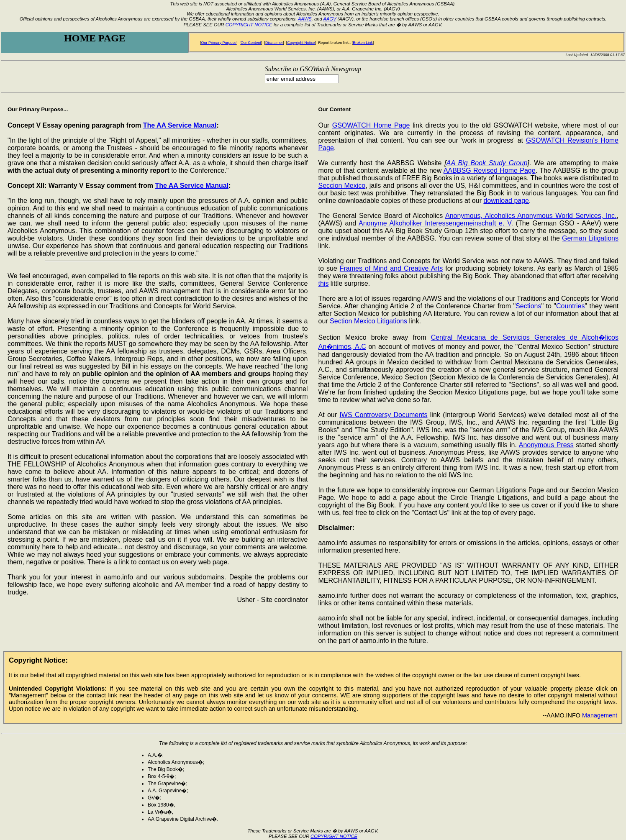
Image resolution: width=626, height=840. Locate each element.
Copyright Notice (301, 43)
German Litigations (590, 238)
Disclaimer (274, 43)
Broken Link (363, 43)
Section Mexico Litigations (368, 321)
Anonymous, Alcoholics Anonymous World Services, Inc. (531, 216)
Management (600, 715)
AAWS (305, 19)
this (324, 283)
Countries (570, 306)
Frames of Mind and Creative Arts (391, 268)
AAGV (330, 19)
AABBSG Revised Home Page (490, 170)
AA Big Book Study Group (487, 163)
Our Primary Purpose (219, 43)
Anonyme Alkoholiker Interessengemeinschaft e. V (435, 223)
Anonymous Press (546, 445)
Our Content (251, 43)
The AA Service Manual (180, 125)
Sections (528, 306)
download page (506, 201)
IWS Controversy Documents (383, 415)
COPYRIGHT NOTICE (249, 25)
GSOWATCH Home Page (371, 125)
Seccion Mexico (342, 186)
